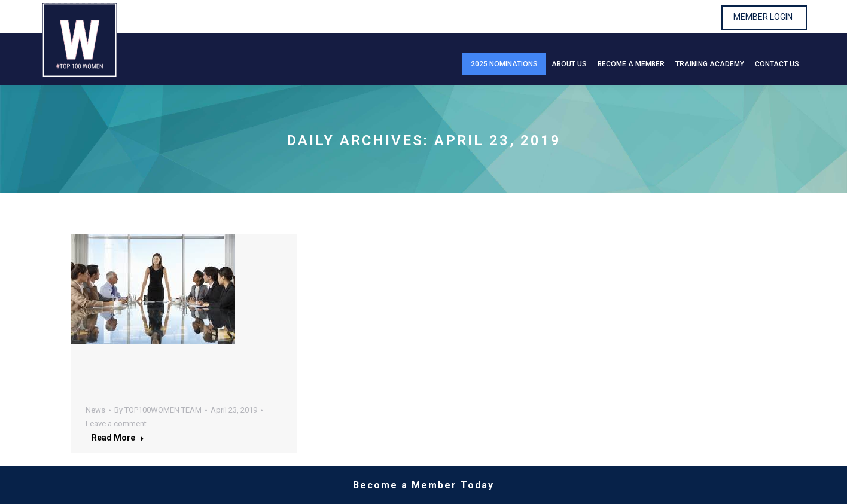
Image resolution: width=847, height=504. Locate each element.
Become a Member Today (423, 485)
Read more (118, 438)
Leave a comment (116, 424)
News (95, 410)
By (158, 410)
